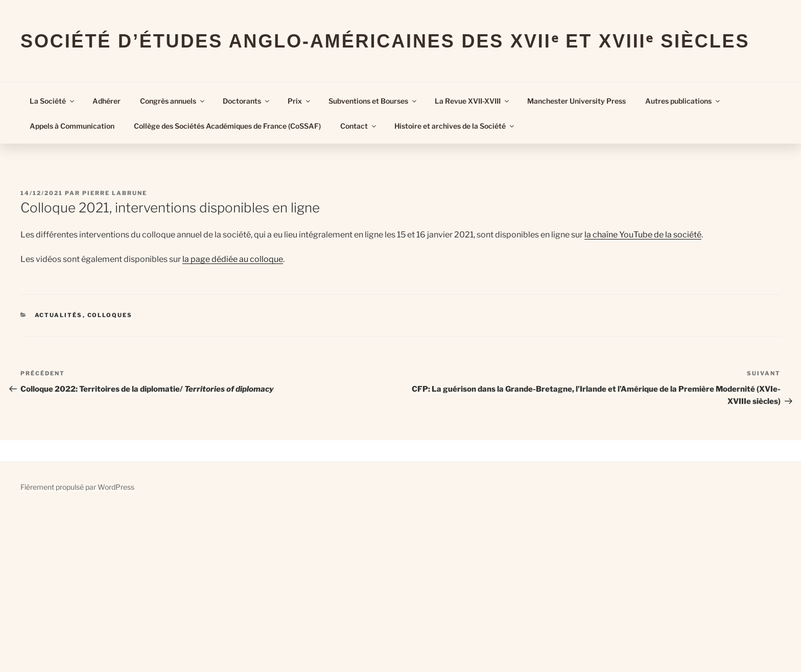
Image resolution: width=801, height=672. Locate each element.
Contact (359, 126)
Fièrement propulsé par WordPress (77, 487)
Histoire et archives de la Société (455, 126)
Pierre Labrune (115, 193)
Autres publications (683, 101)
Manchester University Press (576, 101)
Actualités (59, 315)
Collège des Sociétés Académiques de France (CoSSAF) (227, 126)
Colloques (110, 315)
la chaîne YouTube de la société (643, 235)
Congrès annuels (173, 101)
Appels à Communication (72, 126)
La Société (53, 101)
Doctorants (247, 101)
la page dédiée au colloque (233, 259)
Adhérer (107, 101)
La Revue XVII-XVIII (473, 101)
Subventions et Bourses (373, 101)
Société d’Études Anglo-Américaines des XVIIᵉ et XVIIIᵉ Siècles (385, 41)
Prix (300, 101)
